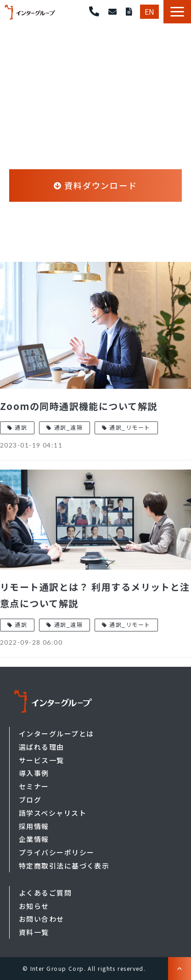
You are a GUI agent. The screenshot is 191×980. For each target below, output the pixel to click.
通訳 (21, 427)
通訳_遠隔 (68, 427)
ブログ (30, 800)
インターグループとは (56, 734)
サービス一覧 (42, 760)
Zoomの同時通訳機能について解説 (79, 406)
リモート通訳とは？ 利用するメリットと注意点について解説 (95, 595)
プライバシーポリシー (56, 852)
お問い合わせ (112, 12)
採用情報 (34, 826)
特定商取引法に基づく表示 (64, 866)
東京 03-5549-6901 (94, 12)
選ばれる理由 (42, 747)
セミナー (34, 786)
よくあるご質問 (45, 893)
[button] (177, 12)
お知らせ (34, 906)
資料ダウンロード (129, 12)
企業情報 (34, 839)
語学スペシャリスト (53, 813)
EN (149, 11)
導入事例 (34, 773)
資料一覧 (34, 932)
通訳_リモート (130, 427)
